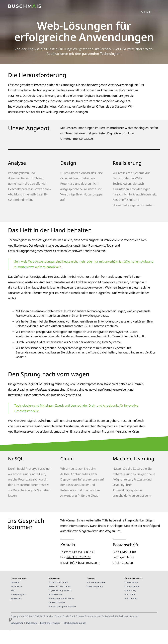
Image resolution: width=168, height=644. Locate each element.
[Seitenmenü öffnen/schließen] (157, 13)
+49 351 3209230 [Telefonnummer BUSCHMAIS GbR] (83, 564)
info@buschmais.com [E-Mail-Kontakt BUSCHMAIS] (85, 575)
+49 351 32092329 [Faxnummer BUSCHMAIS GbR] (78, 570)
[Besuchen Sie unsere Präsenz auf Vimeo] (10, 621)
